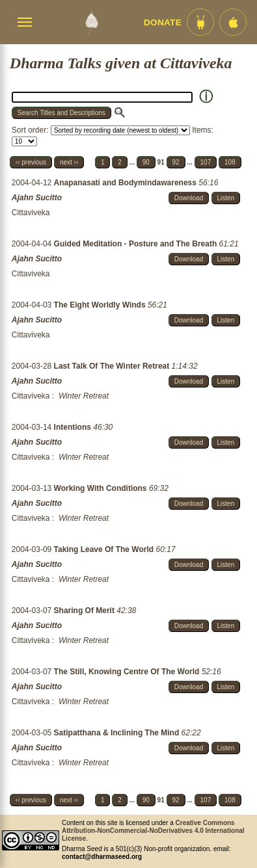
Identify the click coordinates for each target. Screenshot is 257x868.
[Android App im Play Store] (200, 22)
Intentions (74, 427)
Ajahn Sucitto (37, 198)
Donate (163, 22)
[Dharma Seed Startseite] (91, 22)
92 (176, 162)
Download (189, 198)
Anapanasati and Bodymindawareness (127, 183)
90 (146, 162)
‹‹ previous (31, 162)
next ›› (69, 162)
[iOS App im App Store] (233, 22)
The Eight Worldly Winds (101, 305)
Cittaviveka (31, 213)
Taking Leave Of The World (105, 549)
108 (230, 162)
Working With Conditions (101, 488)
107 (206, 162)
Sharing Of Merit (86, 611)
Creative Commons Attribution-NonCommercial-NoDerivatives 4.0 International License (153, 831)
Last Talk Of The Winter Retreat (113, 366)
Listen (226, 198)
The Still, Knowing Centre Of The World (128, 672)
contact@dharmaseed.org (102, 857)
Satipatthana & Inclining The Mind (118, 733)
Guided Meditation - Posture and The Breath (137, 244)
